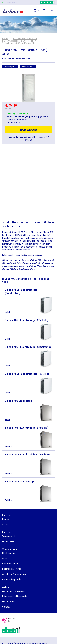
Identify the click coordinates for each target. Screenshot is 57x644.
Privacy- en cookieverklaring (15, 596)
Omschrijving (10, 67)
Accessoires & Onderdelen (25, 39)
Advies (5, 524)
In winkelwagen (29, 130)
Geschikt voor (28, 67)
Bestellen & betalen (11, 564)
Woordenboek (9, 536)
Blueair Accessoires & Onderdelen (18, 41)
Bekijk (8, 312)
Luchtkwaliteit (9, 541)
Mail (29, 137)
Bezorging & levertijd (12, 569)
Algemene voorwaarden (13, 591)
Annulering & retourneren (14, 574)
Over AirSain (8, 602)
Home (5, 39)
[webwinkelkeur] (9, 620)
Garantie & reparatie (12, 579)
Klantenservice (9, 553)
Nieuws (6, 519)
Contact (6, 607)
